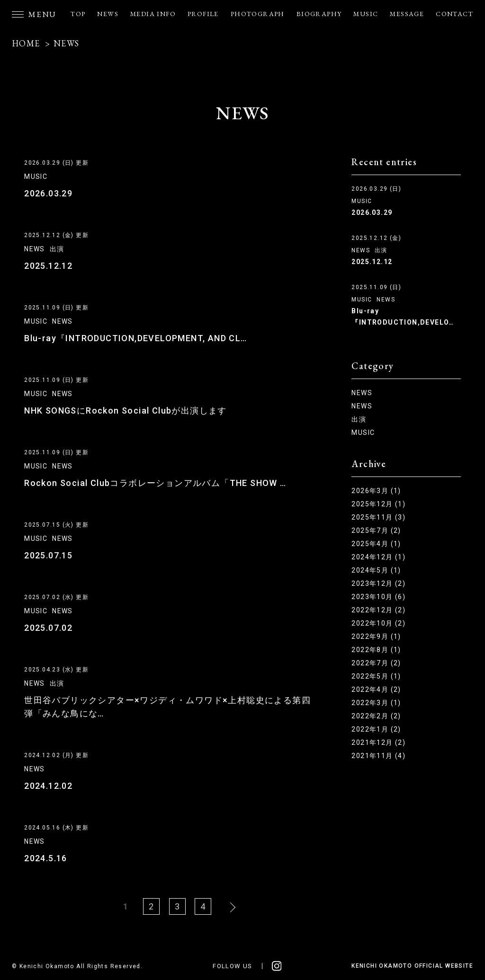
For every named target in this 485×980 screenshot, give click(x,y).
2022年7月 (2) (376, 663)
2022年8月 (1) (376, 650)
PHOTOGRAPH (258, 14)
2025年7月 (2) (376, 530)
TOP (78, 14)
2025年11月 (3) (378, 517)
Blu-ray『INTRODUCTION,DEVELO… (403, 317)
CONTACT (454, 14)
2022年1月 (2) (376, 729)
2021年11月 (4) (378, 756)
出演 (57, 249)
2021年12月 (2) (378, 742)
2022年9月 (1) (376, 636)
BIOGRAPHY (319, 14)
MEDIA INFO (153, 14)
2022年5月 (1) (376, 676)
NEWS (108, 14)
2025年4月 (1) (376, 544)
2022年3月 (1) (376, 703)
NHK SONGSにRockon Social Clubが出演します (126, 411)
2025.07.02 (48, 628)
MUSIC (366, 14)
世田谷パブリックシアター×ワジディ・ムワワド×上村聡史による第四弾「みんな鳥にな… (167, 707)
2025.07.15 (48, 555)
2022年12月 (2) (378, 610)
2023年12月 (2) (378, 583)
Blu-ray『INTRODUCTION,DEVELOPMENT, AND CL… (135, 338)
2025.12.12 (48, 266)
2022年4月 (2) (376, 689)
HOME (26, 43)
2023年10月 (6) (378, 597)
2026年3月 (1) (376, 491)
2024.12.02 (48, 786)
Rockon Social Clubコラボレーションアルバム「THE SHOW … (155, 483)
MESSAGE (407, 14)
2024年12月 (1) (378, 557)
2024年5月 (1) (376, 570)
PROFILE (203, 14)
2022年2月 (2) (376, 716)
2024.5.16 (46, 858)
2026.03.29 (48, 193)
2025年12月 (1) (378, 504)
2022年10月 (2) (378, 623)
